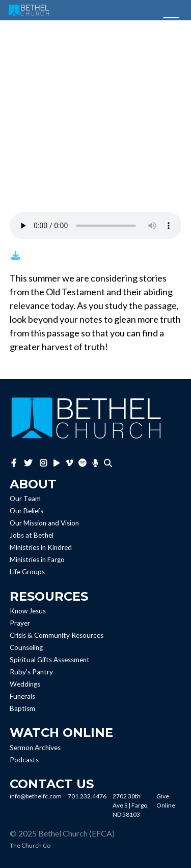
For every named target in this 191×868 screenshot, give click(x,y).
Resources (49, 596)
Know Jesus (28, 611)
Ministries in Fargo (37, 560)
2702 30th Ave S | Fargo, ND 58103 (131, 805)
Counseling (26, 647)
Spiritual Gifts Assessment (50, 660)
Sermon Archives (35, 748)
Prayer (20, 623)
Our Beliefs (26, 511)
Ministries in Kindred (41, 548)
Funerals (22, 696)
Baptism (22, 708)
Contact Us (52, 784)
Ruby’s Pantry (31, 672)
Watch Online (61, 733)
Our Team (25, 499)
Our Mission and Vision (44, 523)
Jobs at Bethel (32, 536)
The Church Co (30, 845)
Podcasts (24, 760)
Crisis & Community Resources (57, 635)
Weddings (25, 684)
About (33, 484)
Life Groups (27, 572)
